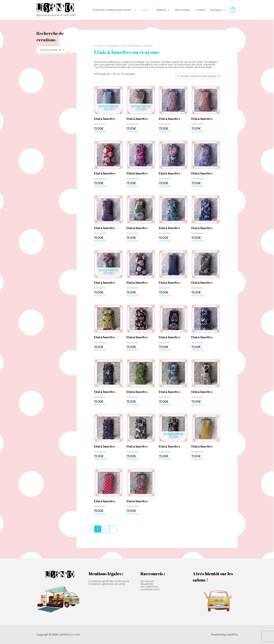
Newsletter (147, 584)
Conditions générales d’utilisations (109, 581)
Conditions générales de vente (107, 584)
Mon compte (182, 10)
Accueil (98, 45)
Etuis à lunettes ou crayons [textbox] (51, 50)
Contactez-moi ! (150, 589)
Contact (200, 10)
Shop (144, 10)
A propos (216, 10)
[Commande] (198, 76)
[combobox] (51, 50)
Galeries (161, 10)
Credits (76, 634)
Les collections (150, 586)
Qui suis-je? (147, 581)
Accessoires (112, 45)
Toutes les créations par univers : (113, 10)
